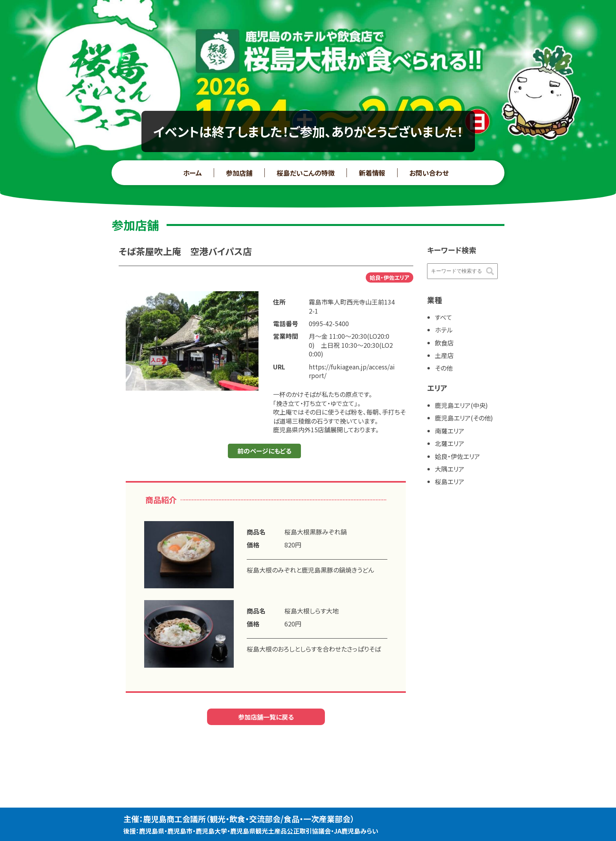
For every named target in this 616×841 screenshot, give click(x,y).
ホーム (192, 173)
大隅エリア (450, 469)
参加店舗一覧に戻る (266, 717)
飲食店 (444, 343)
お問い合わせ (429, 173)
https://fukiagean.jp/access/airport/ (352, 371)
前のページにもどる (264, 451)
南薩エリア (450, 431)
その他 (444, 368)
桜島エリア (450, 481)
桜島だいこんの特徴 (306, 173)
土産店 (444, 355)
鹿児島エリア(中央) (461, 405)
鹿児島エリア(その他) (464, 418)
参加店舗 (239, 173)
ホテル (444, 330)
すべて (444, 317)
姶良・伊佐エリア (457, 456)
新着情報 (372, 173)
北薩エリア (450, 443)
